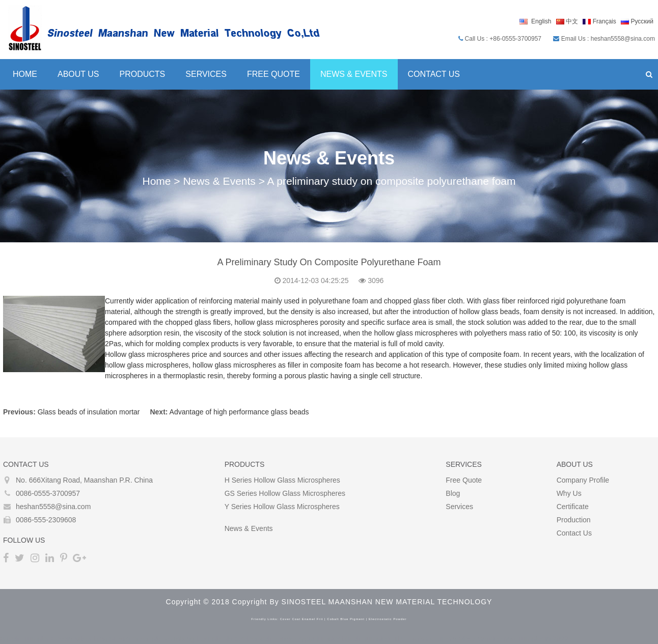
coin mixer (277, 639)
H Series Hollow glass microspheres (282, 480)
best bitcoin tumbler (227, 639)
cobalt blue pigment (346, 619)
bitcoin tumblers (367, 639)
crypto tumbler (318, 639)
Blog (453, 493)
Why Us (569, 493)
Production (574, 520)
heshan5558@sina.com (53, 507)
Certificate (573, 507)
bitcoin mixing (173, 639)
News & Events (354, 74)
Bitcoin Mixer (71, 639)
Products (143, 74)
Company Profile (583, 480)
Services (206, 74)
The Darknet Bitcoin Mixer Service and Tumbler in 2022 (481, 639)
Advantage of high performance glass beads (239, 412)
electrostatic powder (388, 619)
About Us (78, 74)
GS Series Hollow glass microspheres (285, 493)
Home (25, 74)
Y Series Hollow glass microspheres (282, 507)
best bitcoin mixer (121, 639)
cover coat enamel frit (302, 619)
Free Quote (273, 74)
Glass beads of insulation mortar (89, 412)
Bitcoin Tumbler (24, 639)
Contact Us (434, 74)
